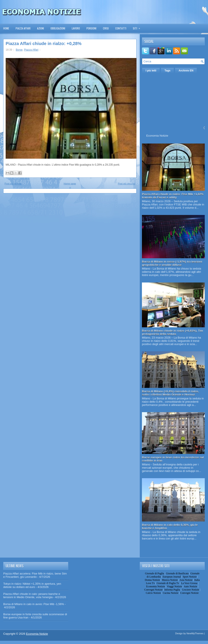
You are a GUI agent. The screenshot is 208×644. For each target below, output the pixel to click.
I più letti (151, 71)
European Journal (172, 577)
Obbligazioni (58, 28)
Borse (19, 50)
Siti (138, 27)
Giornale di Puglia (154, 573)
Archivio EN (186, 71)
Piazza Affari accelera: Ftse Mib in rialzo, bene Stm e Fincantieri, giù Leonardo (35, 575)
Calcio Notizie (153, 593)
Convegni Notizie (153, 590)
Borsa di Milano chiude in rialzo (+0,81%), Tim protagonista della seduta (172, 332)
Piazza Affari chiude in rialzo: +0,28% (44, 44)
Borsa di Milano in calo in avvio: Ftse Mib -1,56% (34, 604)
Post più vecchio (127, 184)
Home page (70, 184)
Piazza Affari (23, 28)
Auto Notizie (190, 586)
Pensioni (91, 28)
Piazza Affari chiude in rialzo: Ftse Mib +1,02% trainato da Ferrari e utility (173, 196)
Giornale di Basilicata (177, 573)
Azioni (41, 28)
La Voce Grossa (189, 583)
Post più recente (13, 184)
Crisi (106, 28)
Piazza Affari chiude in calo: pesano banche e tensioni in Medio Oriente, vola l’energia (32, 596)
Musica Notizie (170, 580)
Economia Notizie (157, 136)
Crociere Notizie (191, 590)
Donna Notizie (152, 580)
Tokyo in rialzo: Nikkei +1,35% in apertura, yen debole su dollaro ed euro (32, 585)
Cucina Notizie (171, 593)
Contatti (121, 28)
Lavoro (76, 28)
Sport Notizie (190, 577)
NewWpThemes (195, 633)
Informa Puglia (172, 590)
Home (6, 28)
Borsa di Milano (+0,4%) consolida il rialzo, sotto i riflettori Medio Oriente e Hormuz (170, 393)
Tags (167, 71)
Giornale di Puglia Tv (168, 583)
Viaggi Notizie (174, 586)
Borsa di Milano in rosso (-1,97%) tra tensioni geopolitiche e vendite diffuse (172, 263)
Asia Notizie (186, 580)
